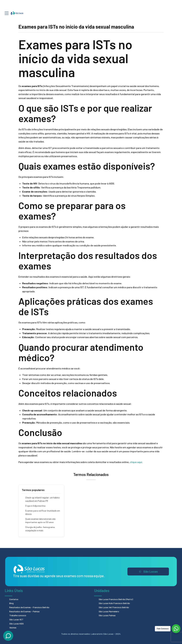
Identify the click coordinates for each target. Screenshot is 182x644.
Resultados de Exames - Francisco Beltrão (30, 607)
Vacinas (13, 627)
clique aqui (136, 462)
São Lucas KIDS (17, 623)
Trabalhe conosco (18, 615)
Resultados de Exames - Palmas (25, 611)
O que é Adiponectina (35, 506)
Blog (11, 603)
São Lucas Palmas (108, 615)
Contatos (14, 599)
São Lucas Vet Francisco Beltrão (114, 607)
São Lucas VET (17, 619)
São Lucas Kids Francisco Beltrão (115, 603)
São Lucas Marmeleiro (109, 611)
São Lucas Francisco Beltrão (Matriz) (116, 599)
